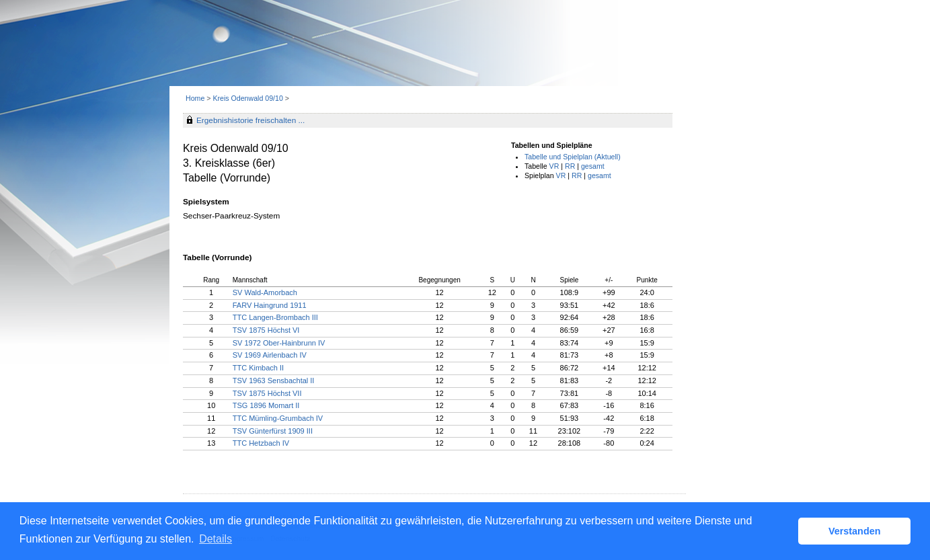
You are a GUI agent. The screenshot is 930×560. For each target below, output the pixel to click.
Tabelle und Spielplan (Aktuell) (573, 157)
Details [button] (216, 539)
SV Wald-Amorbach (265, 292)
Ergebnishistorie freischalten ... (250, 120)
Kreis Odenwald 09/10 (248, 98)
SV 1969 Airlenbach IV (270, 355)
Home (195, 98)
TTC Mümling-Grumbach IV (278, 418)
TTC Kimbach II (258, 368)
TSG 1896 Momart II (266, 405)
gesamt (593, 166)
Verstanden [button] (855, 531)
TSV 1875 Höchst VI (266, 330)
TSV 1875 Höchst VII (267, 393)
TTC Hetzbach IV (261, 443)
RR (570, 166)
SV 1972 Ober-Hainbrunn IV (279, 343)
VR (554, 166)
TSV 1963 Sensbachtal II (274, 381)
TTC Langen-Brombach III (275, 317)
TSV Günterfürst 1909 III (273, 431)
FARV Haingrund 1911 (270, 305)
